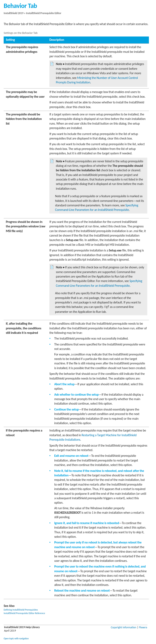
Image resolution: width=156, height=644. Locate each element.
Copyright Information (123, 627)
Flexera (143, 627)
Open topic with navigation (16, 638)
